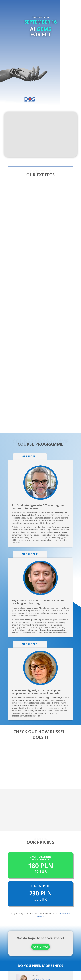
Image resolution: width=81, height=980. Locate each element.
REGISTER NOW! (40, 947)
